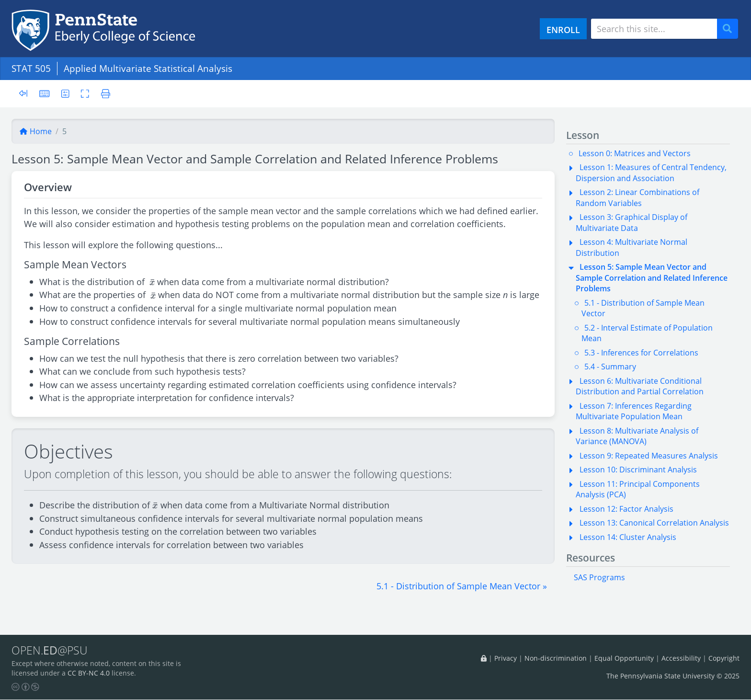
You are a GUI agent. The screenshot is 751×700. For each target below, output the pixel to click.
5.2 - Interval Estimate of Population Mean (647, 333)
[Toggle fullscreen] (85, 93)
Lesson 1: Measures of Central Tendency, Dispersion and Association (651, 172)
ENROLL (563, 29)
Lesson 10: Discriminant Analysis (638, 470)
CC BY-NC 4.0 (89, 673)
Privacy (506, 658)
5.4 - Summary (610, 367)
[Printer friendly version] (103, 93)
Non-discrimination (556, 658)
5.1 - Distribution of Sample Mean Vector (643, 308)
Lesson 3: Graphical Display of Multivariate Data (632, 222)
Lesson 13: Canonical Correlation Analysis (654, 523)
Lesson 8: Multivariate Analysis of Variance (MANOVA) (637, 436)
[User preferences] (65, 93)
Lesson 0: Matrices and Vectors (635, 153)
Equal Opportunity (624, 658)
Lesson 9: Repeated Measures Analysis (649, 456)
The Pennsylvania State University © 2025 (673, 676)
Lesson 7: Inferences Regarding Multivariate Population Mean (634, 411)
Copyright (724, 658)
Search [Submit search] (731, 29)
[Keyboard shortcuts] (45, 93)
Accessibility (681, 658)
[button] (462, 586)
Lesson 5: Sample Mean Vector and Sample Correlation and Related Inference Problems (652, 278)
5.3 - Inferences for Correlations (641, 353)
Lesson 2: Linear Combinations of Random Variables (637, 197)
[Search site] (654, 29)
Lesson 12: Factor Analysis (626, 509)
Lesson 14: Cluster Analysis (628, 537)
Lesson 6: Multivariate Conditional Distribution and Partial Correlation (640, 386)
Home (35, 131)
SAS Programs (599, 577)
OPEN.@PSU (50, 651)
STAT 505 (31, 68)
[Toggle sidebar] (26, 94)
